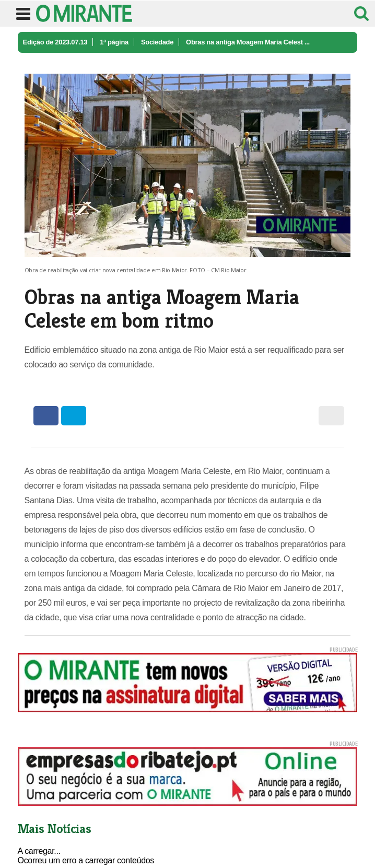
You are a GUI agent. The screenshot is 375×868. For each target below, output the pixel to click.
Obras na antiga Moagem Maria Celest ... (248, 42)
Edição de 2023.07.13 (55, 42)
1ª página (114, 42)
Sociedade (157, 42)
